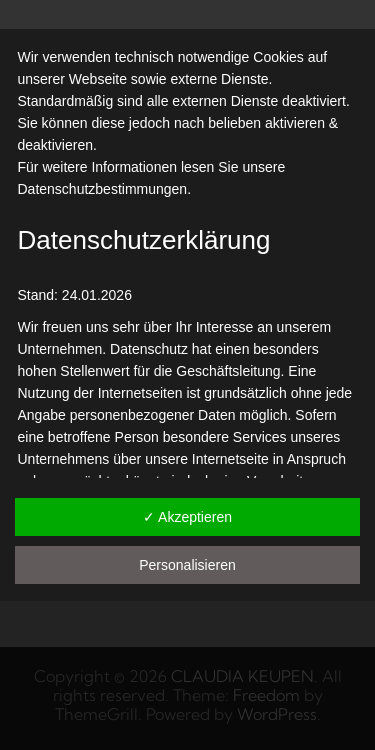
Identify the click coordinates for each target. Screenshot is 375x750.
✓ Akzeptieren (187, 517)
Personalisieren (187, 565)
